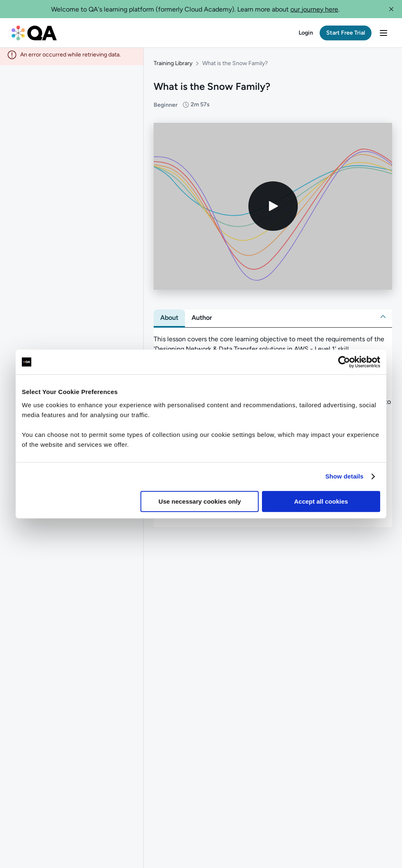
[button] (391, 9)
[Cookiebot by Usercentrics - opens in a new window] (344, 362)
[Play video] (273, 210)
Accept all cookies (321, 501)
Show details (345, 476)
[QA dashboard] (34, 33)
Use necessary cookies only (200, 501)
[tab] (169, 321)
